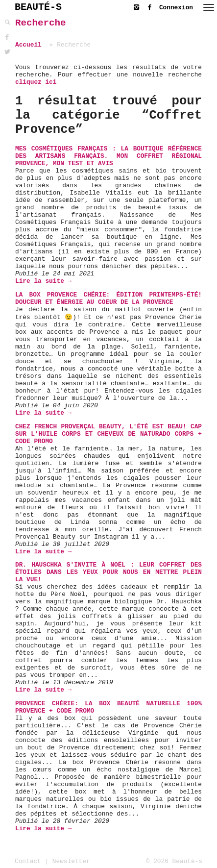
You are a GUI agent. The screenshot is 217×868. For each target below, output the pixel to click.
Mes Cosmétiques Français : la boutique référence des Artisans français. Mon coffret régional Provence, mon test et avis (108, 156)
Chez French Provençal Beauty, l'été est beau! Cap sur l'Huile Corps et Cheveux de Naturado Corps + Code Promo (108, 434)
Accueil (28, 45)
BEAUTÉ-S (38, 7)
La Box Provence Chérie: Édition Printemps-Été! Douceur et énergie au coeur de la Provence (108, 298)
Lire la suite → (43, 281)
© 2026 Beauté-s (174, 861)
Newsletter (71, 861)
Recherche (41, 23)
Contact (28, 861)
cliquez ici (36, 82)
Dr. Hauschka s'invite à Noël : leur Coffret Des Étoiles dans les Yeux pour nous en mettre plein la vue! (108, 572)
